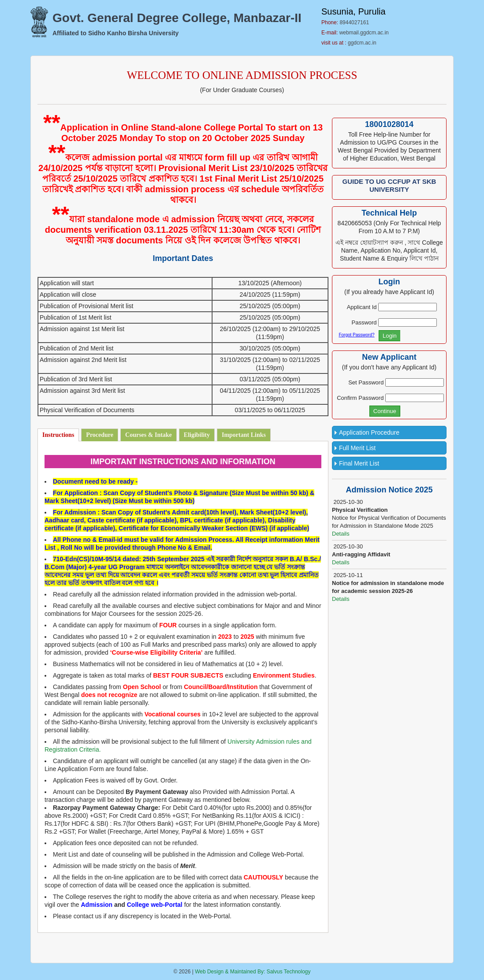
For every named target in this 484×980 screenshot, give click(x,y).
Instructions (58, 435)
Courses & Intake (149, 435)
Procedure (100, 435)
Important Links (244, 435)
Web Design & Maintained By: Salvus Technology (253, 972)
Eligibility (197, 435)
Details (341, 534)
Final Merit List (359, 463)
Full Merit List (357, 448)
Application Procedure (369, 432)
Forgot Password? (356, 335)
